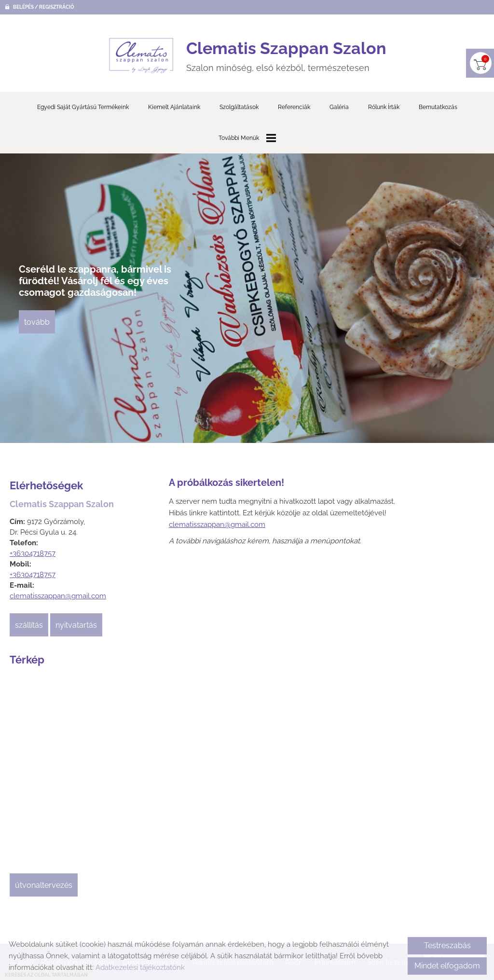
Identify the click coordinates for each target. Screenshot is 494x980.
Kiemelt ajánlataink (174, 108)
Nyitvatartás (76, 626)
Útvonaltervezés (44, 886)
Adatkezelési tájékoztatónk (140, 967)
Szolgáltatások (239, 108)
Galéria (339, 108)
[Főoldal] (141, 56)
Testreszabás (447, 945)
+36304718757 (33, 554)
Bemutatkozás (438, 108)
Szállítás (29, 626)
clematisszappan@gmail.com (58, 596)
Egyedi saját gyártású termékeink (83, 108)
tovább (37, 323)
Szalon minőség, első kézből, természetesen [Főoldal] (286, 56)
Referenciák (294, 108)
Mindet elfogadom (447, 966)
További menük (247, 138)
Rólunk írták (384, 108)
